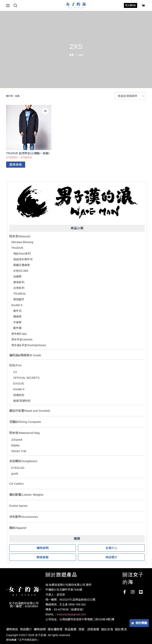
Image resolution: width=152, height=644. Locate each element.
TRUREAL (20, 294)
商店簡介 (26, 629)
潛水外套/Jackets (22, 339)
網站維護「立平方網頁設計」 (23, 640)
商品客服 (70, 629)
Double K (17, 305)
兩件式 (17, 311)
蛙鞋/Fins (16, 365)
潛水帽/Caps (19, 334)
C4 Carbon (17, 484)
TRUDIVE (17, 248)
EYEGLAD (18, 468)
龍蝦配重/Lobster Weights (26, 495)
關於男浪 (121, 629)
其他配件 (19, 299)
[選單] (8, 6)
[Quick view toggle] (45, 111)
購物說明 (40, 629)
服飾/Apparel (18, 528)
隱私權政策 (55, 629)
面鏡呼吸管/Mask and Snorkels (30, 411)
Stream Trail (19, 451)
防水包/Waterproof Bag (25, 433)
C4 (15, 372)
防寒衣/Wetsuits (20, 236)
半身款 (17, 322)
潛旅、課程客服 (89, 629)
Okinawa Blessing (22, 242)
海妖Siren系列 (22, 254)
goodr (15, 474)
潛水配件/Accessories (24, 517)
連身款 (17, 317)
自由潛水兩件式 (23, 259)
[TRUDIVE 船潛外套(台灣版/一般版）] (29, 127)
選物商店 (12, 629)
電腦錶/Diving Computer (25, 422)
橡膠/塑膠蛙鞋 (22, 401)
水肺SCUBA (21, 271)
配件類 (17, 328)
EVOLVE (19, 384)
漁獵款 (17, 276)
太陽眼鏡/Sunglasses (23, 461)
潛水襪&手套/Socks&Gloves (29, 345)
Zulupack (17, 440)
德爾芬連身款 (22, 265)
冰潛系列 (19, 288)
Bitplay (15, 445)
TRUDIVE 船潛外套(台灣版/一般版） (29, 153)
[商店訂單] (130, 96)
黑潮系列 (19, 282)
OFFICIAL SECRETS (26, 378)
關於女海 (107, 629)
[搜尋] (15, 5)
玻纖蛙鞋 (19, 395)
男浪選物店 (131, 5)
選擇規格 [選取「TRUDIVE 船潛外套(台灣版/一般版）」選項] (16, 165)
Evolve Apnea (18, 506)
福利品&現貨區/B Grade (25, 355)
